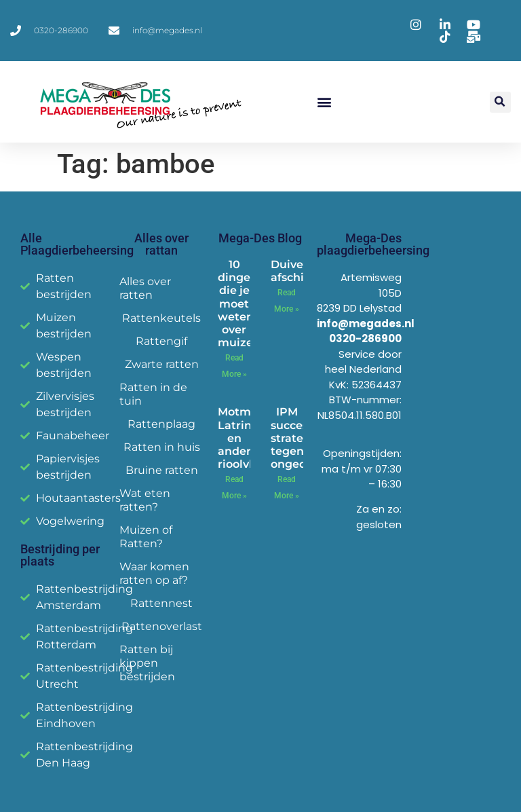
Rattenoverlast (162, 626)
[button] (325, 102)
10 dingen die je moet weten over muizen (239, 303)
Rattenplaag (161, 424)
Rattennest (161, 603)
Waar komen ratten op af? (154, 573)
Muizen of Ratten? (146, 537)
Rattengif (161, 341)
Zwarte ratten (162, 364)
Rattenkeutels (161, 318)
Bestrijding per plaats (60, 555)
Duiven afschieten (300, 271)
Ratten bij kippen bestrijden (147, 663)
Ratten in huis (162, 447)
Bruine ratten (162, 470)
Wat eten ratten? (145, 500)
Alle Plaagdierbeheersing (77, 244)
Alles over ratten (145, 288)
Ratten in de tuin (153, 394)
